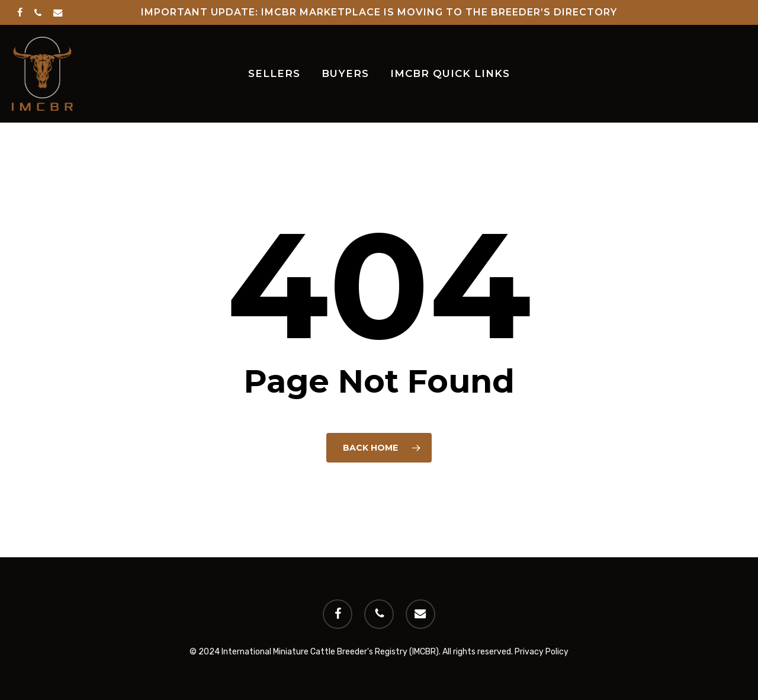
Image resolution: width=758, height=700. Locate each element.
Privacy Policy (542, 652)
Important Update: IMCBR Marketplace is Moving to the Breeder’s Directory (379, 12)
